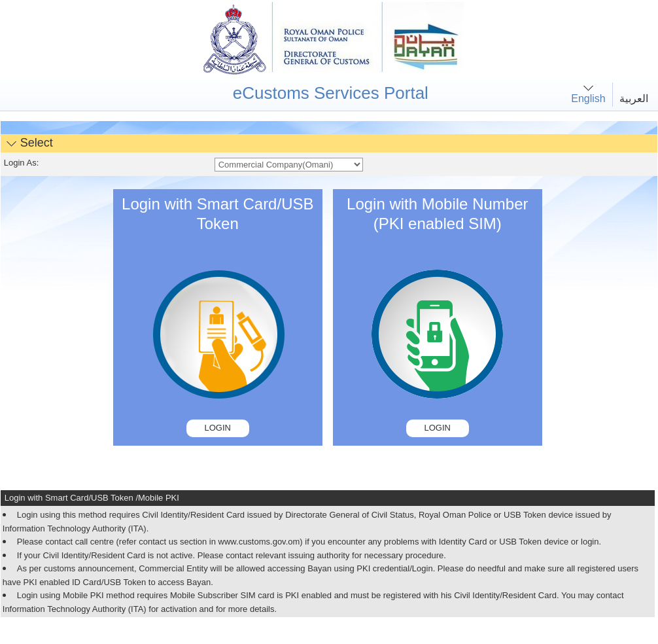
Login (218, 428)
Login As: (22, 163)
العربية (634, 98)
